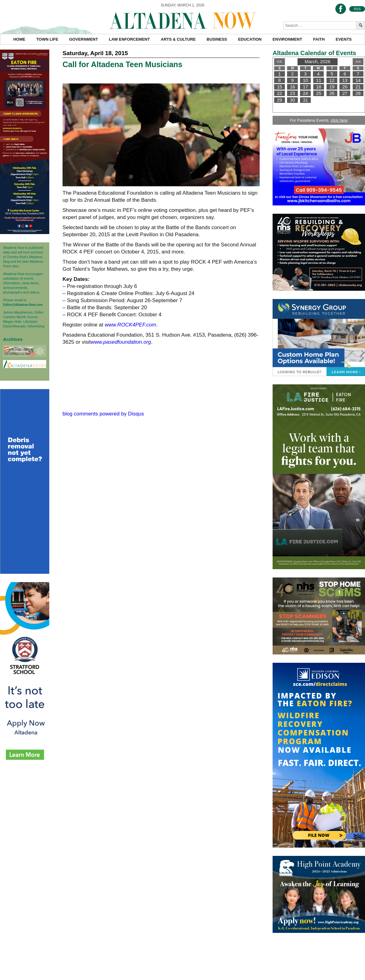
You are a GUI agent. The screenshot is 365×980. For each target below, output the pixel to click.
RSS (357, 9)
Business (217, 39)
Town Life (47, 39)
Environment (287, 39)
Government (84, 39)
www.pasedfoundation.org (121, 342)
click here (339, 120)
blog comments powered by (103, 414)
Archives (13, 339)
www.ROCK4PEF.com (130, 325)
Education (250, 39)
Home (19, 39)
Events (344, 39)
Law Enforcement (130, 39)
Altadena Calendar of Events (314, 53)
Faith (319, 39)
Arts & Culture (178, 39)
